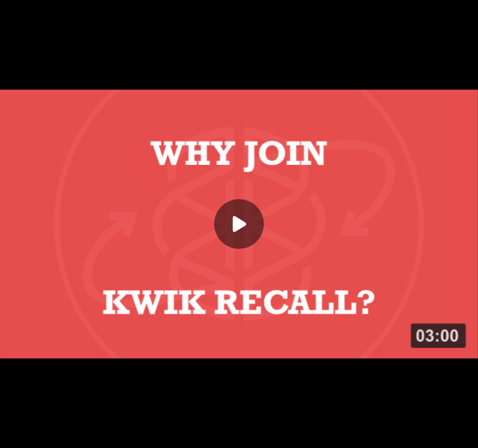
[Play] (239, 224)
